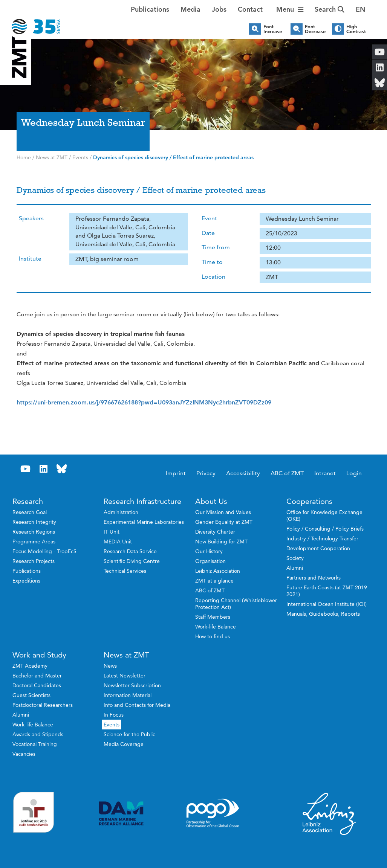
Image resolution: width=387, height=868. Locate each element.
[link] (144, 402)
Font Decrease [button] (315, 29)
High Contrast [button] (356, 29)
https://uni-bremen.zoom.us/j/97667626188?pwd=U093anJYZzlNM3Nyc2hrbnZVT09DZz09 (144, 402)
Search (330, 9)
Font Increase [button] (273, 29)
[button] (360, 9)
